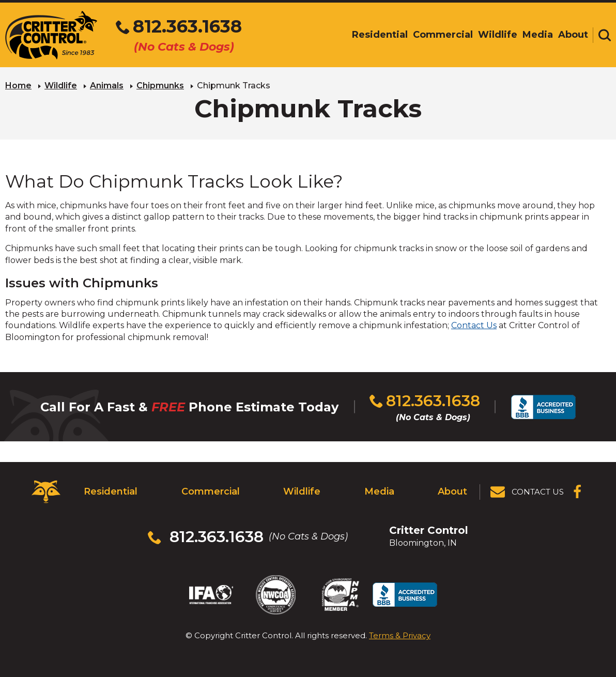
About (452, 491)
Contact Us (474, 325)
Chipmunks (160, 86)
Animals (107, 86)
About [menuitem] (573, 35)
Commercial (211, 491)
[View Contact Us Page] (528, 492)
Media (379, 491)
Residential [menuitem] (380, 35)
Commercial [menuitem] (443, 35)
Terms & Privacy (400, 635)
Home (18, 86)
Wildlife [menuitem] (498, 35)
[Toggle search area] (605, 35)
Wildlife (61, 86)
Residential (111, 491)
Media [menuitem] (538, 35)
